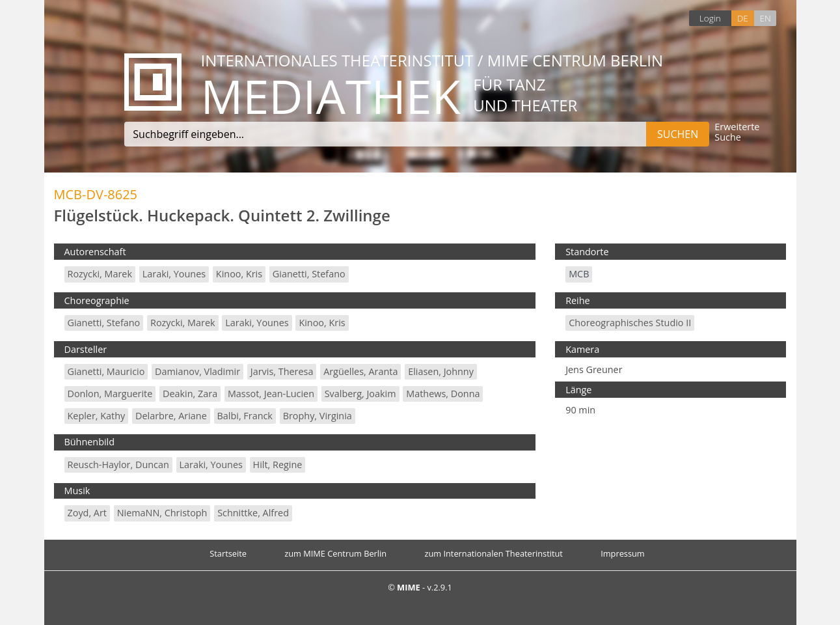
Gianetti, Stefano (309, 274)
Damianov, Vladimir (197, 371)
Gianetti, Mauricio (106, 371)
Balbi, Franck (245, 416)
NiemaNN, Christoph (162, 513)
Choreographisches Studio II (630, 323)
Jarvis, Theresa (282, 371)
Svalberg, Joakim (360, 394)
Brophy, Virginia (318, 416)
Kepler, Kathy (97, 416)
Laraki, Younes (174, 274)
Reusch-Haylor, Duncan (118, 465)
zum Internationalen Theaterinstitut (494, 553)
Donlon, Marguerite (110, 394)
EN (765, 18)
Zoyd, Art (87, 513)
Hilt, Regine (278, 465)
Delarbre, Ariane (171, 416)
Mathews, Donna (443, 394)
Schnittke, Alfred (253, 513)
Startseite (228, 553)
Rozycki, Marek (100, 274)
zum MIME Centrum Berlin (335, 553)
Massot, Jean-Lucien (271, 394)
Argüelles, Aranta (360, 371)
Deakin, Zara (190, 394)
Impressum (623, 553)
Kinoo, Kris (239, 274)
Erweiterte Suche (737, 132)
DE (743, 18)
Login (710, 18)
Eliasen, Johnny (441, 371)
